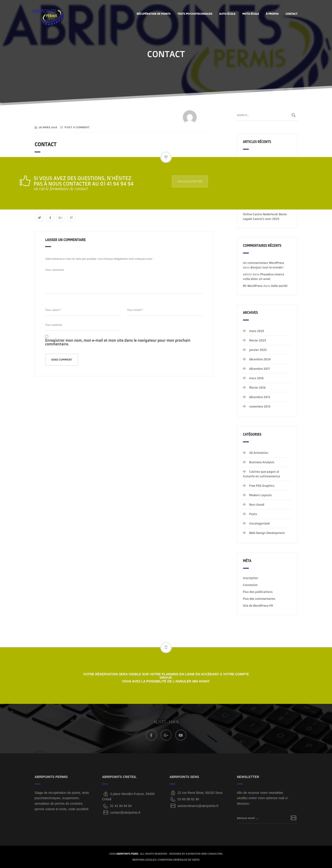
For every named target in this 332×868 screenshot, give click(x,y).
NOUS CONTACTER (215, 181)
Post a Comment (77, 127)
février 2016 (258, 387)
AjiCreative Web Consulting (204, 854)
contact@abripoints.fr (126, 813)
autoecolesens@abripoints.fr (198, 806)
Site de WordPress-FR (258, 606)
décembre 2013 (260, 397)
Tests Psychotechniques (195, 14)
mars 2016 (256, 378)
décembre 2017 (260, 369)
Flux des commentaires (259, 599)
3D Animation (259, 453)
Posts (253, 514)
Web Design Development (267, 533)
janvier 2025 (258, 350)
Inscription (251, 578)
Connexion (250, 585)
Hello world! (279, 286)
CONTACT (291, 14)
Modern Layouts (261, 495)
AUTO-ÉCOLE (227, 14)
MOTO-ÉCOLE (251, 14)
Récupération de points (153, 14)
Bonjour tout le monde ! (267, 267)
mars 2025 (257, 331)
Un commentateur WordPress (264, 263)
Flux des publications (258, 592)
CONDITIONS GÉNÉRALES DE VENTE (179, 860)
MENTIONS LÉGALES (144, 860)
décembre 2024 (260, 359)
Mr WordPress (253, 286)
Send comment (62, 360)
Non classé (257, 504)
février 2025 (258, 340)
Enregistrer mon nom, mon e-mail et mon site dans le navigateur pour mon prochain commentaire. (118, 342)
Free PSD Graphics (262, 486)
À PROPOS (272, 14)
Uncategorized (259, 523)
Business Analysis (262, 462)
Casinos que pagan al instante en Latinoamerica (262, 474)
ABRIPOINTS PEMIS (127, 854)
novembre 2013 (260, 406)
